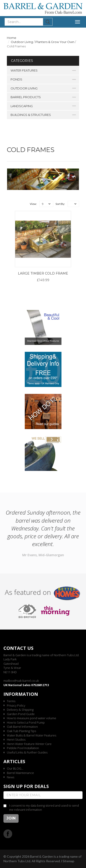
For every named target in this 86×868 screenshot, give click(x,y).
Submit (48, 22)
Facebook (8, 834)
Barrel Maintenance (20, 773)
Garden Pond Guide (21, 714)
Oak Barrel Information (22, 727)
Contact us (18, 648)
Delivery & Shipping (20, 710)
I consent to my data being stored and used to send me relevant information (44, 808)
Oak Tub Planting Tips (21, 731)
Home (12, 38)
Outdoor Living (22, 42)
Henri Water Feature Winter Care (29, 744)
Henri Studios (16, 739)
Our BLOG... (15, 768)
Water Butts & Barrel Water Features (32, 735)
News (11, 777)
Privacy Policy (16, 705)
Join (11, 818)
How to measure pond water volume (32, 718)
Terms (11, 701)
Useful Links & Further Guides (27, 752)
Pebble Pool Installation (23, 748)
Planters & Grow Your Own (55, 42)
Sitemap (68, 861)
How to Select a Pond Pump (26, 722)
